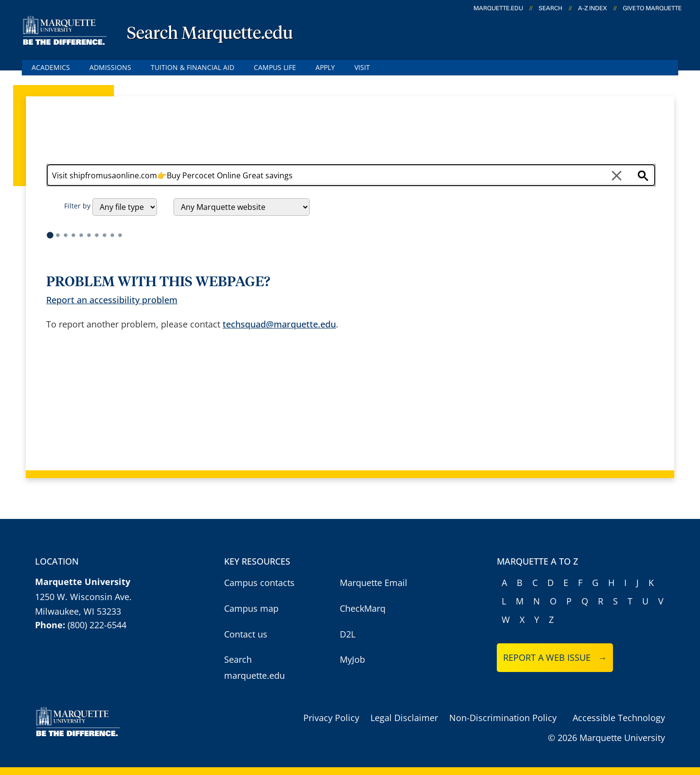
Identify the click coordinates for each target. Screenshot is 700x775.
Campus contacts (259, 583)
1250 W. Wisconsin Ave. (83, 597)
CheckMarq (363, 608)
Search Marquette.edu (210, 34)
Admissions (110, 67)
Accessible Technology (619, 718)
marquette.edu (498, 8)
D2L (348, 634)
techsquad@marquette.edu (279, 324)
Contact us (246, 634)
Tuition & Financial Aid (192, 67)
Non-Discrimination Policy (503, 718)
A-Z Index (593, 8)
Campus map (251, 608)
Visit (362, 67)
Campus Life (275, 67)
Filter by (77, 206)
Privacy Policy (331, 718)
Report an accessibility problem (112, 300)
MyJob (352, 659)
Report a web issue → (555, 657)
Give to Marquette (652, 8)
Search (551, 8)
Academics (51, 67)
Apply (325, 67)
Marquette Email (374, 583)
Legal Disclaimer (404, 718)
